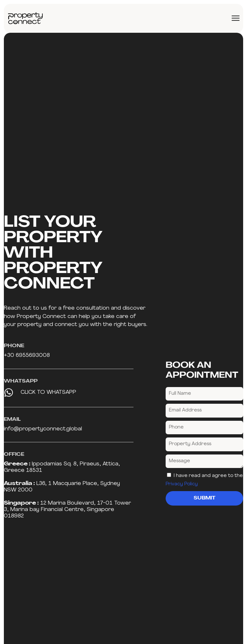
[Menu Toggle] (236, 18)
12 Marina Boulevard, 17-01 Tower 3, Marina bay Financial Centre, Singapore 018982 (67, 510)
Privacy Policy (182, 484)
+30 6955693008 (27, 355)
